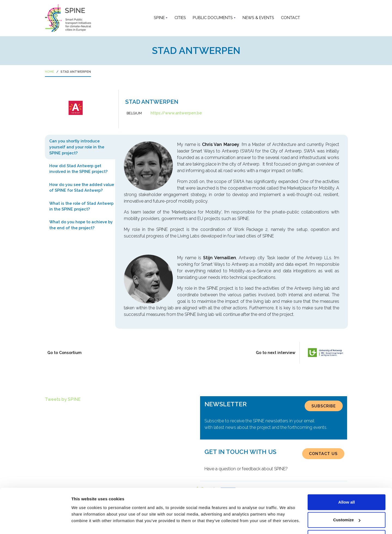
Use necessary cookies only (347, 519)
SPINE (159, 18)
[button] (308, 18)
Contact (290, 18)
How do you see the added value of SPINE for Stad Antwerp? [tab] (82, 187)
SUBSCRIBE (324, 406)
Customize (347, 502)
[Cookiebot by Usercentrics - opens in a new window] (35, 523)
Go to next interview (276, 353)
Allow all (347, 484)
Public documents (213, 18)
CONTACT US (323, 454)
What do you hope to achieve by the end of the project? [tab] (81, 225)
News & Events (258, 18)
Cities (180, 18)
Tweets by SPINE (63, 399)
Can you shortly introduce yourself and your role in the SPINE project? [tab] (77, 147)
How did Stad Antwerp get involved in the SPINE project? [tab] (78, 169)
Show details (84, 517)
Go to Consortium (65, 353)
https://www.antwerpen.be (176, 113)
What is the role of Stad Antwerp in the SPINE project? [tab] (81, 206)
